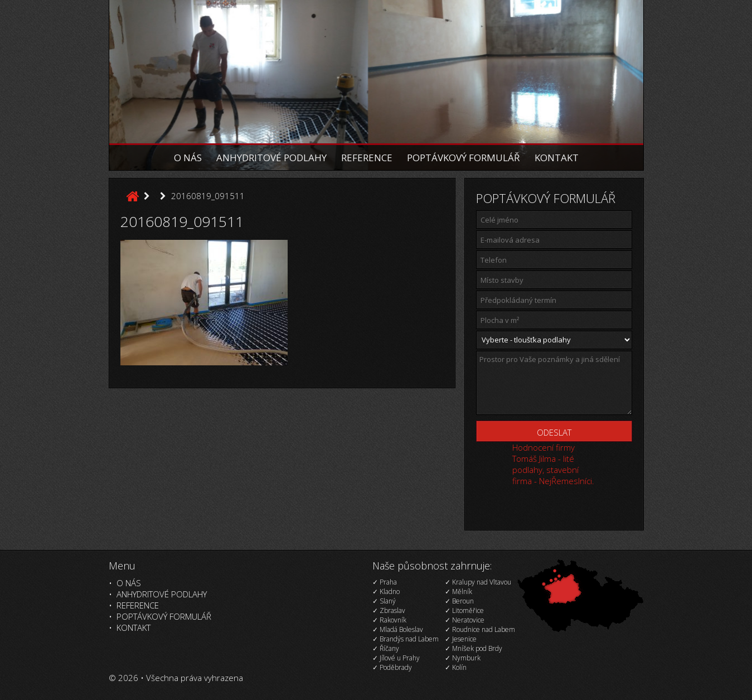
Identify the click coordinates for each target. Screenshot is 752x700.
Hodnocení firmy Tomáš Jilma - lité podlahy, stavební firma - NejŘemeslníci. (553, 464)
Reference (367, 158)
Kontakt (557, 158)
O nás (188, 158)
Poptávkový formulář (464, 158)
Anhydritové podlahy (271, 158)
